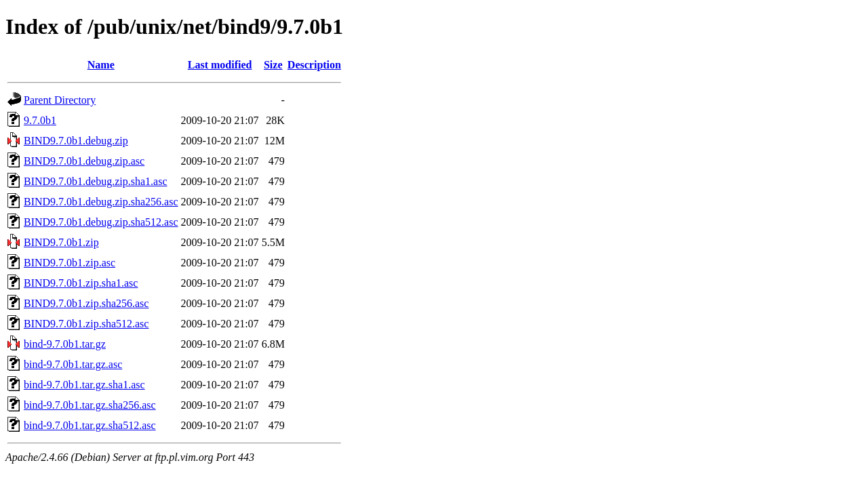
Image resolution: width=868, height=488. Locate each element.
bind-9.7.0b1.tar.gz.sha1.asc (84, 385)
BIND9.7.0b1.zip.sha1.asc (81, 283)
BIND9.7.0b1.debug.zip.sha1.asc (96, 181)
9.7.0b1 (40, 120)
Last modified (220, 65)
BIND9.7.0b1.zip (61, 242)
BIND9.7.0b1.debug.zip (76, 141)
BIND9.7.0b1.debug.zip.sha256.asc (101, 202)
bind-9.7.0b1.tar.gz (65, 344)
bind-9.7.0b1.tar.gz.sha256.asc (90, 405)
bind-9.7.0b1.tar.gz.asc (73, 364)
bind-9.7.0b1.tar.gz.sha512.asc (90, 425)
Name (101, 65)
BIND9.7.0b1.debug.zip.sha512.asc (101, 222)
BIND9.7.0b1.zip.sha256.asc (86, 303)
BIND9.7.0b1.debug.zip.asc (84, 161)
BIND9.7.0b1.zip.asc (70, 263)
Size (273, 65)
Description (314, 65)
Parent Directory (60, 100)
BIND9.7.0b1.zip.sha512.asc (86, 324)
